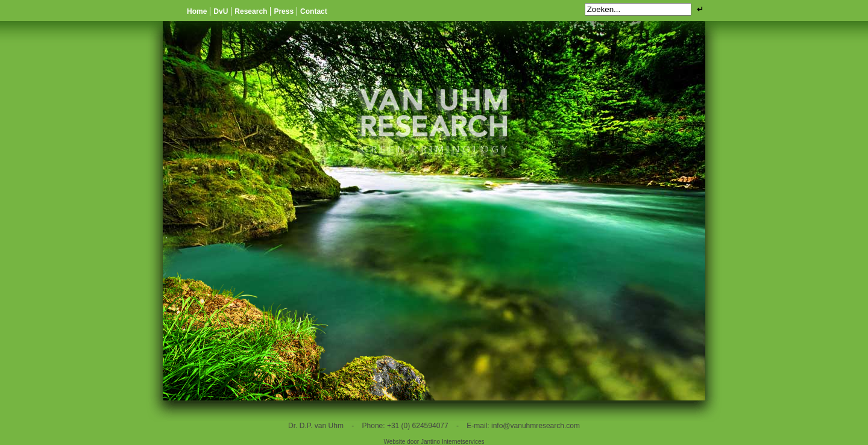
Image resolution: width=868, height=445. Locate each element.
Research (251, 11)
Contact (314, 11)
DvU (221, 11)
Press (284, 11)
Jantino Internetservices (453, 442)
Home (197, 11)
